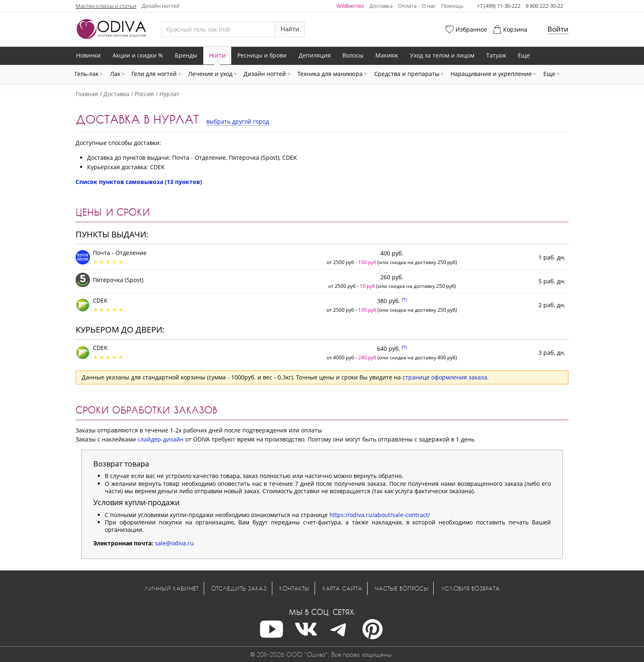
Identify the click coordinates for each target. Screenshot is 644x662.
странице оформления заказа (445, 377)
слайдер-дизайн (161, 439)
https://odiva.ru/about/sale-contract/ (380, 515)
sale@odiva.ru (174, 543)
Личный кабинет (171, 588)
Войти (558, 29)
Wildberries (350, 6)
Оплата (407, 6)
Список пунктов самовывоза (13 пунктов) (139, 182)
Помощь (452, 6)
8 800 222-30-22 (544, 6)
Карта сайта (342, 588)
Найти (290, 29)
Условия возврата (470, 588)
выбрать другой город (238, 121)
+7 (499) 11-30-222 (499, 6)
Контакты (294, 588)
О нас (429, 6)
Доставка (381, 6)
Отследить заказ (239, 588)
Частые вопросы (402, 588)
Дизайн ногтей (161, 6)
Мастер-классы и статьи (106, 6)
